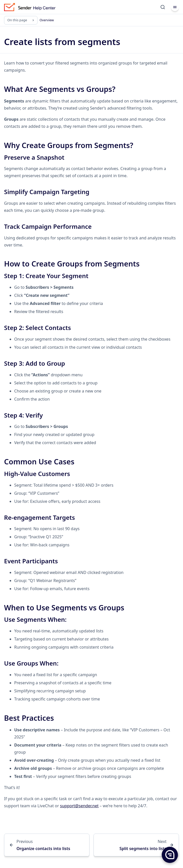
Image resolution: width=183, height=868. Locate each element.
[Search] (163, 7)
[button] (170, 855)
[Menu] (175, 7)
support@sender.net (79, 806)
